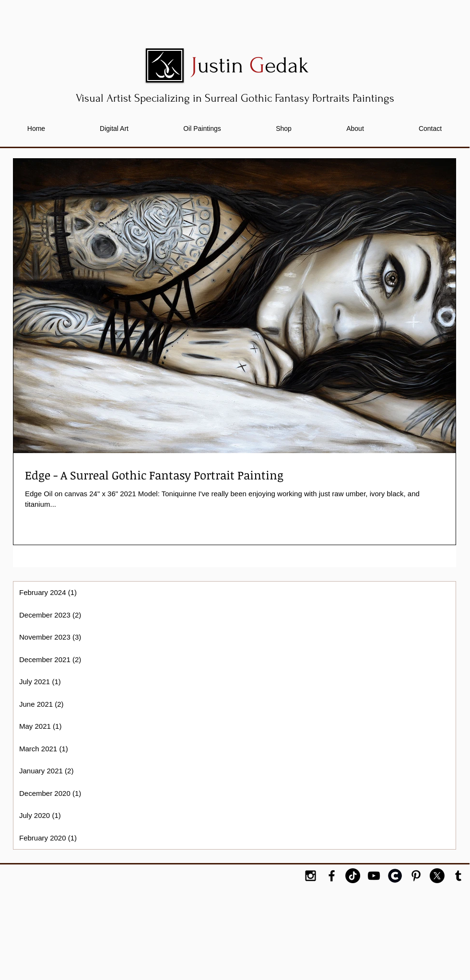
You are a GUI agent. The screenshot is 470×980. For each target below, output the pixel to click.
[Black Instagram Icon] (311, 876)
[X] (437, 876)
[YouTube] (374, 876)
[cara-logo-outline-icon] (395, 876)
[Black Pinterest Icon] (416, 876)
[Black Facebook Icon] (332, 876)
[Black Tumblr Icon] (458, 876)
